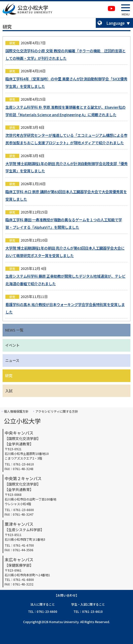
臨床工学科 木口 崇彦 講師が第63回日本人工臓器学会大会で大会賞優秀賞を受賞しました (66, 195)
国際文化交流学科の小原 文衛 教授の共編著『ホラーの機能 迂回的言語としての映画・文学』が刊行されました (65, 54)
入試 (9, 391)
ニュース (12, 360)
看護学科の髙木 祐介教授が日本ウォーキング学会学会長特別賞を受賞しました (65, 308)
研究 (9, 375)
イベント (12, 345)
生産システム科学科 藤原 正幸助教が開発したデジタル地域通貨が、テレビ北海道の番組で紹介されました (65, 280)
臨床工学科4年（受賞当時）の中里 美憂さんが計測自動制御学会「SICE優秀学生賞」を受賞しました (66, 82)
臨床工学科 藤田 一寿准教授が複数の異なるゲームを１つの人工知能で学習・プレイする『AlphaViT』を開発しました (64, 223)
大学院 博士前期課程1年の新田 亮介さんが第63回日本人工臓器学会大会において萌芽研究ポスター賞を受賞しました (65, 252)
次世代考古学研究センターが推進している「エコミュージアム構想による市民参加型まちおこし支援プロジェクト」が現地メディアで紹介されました (66, 139)
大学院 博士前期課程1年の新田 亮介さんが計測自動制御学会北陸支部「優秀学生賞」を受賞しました (66, 167)
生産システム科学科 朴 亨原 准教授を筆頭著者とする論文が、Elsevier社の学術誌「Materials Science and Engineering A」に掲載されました (65, 111)
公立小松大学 (33, 8)
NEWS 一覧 (14, 330)
